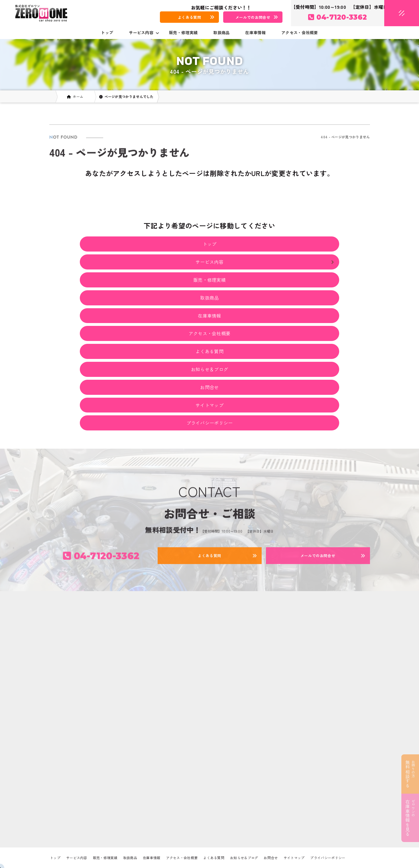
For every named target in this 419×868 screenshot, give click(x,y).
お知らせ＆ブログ (209, 369)
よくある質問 (209, 351)
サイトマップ (209, 405)
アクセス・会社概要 (300, 32)
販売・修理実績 (183, 32)
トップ (107, 32)
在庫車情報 (255, 32)
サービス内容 (77, 858)
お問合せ (209, 387)
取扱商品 (221, 32)
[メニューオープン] (393, 12)
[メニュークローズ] (395, 13)
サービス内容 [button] (144, 32)
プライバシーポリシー (210, 423)
